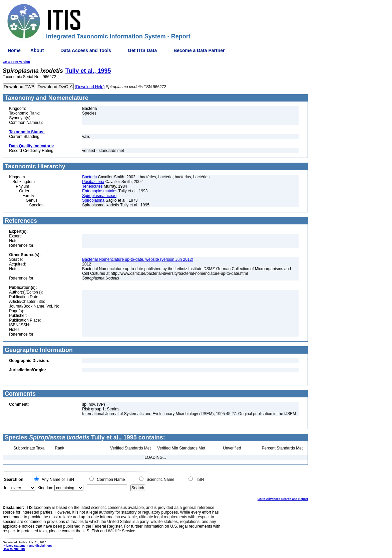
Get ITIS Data (142, 50)
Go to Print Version (16, 62)
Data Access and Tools (86, 50)
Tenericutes (92, 186)
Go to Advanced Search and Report (283, 499)
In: (6, 488)
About (37, 50)
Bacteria (89, 177)
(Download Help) (90, 87)
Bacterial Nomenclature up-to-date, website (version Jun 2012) (138, 259)
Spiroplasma (93, 200)
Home (14, 50)
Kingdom (45, 488)
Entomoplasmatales (100, 191)
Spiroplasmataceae (99, 196)
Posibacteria (93, 182)
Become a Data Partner (199, 50)
